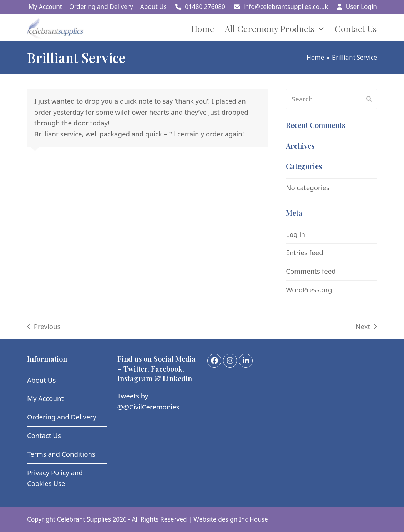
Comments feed (311, 271)
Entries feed (304, 252)
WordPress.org (309, 290)
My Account (45, 398)
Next (366, 327)
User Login (361, 7)
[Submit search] (369, 99)
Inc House (254, 519)
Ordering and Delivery (62, 417)
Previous (44, 327)
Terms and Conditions (61, 454)
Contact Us (44, 435)
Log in (296, 234)
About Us (41, 380)
